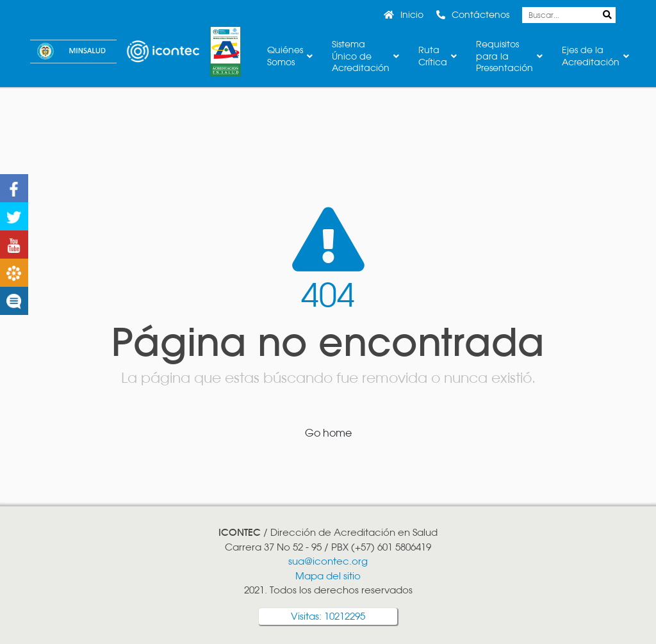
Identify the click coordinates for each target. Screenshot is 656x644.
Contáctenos (480, 15)
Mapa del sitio (328, 576)
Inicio (412, 15)
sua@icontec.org (328, 561)
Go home (328, 433)
